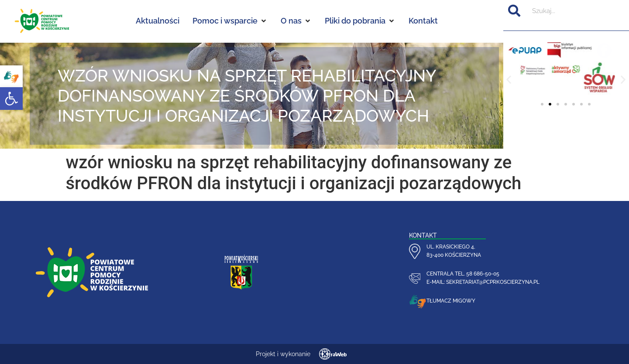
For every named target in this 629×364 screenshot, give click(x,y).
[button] (11, 99)
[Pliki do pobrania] (360, 21)
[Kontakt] (423, 21)
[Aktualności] (158, 21)
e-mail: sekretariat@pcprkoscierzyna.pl (483, 282)
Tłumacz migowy (451, 301)
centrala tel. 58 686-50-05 (463, 274)
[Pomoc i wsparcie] (230, 21)
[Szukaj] (514, 11)
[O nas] (296, 21)
